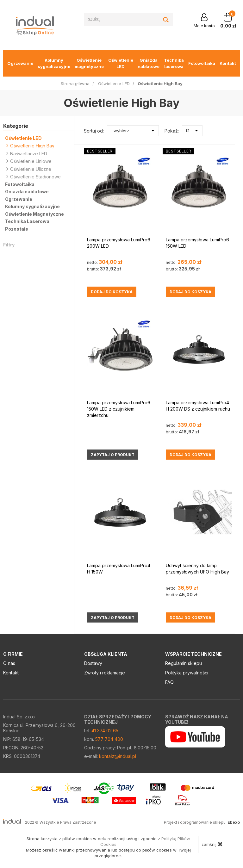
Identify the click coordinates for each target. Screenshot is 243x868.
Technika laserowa (174, 63)
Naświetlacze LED (27, 153)
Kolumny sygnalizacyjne (54, 63)
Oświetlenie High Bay (30, 146)
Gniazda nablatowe (149, 63)
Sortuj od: (94, 131)
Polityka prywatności (187, 673)
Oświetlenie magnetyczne (89, 63)
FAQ (169, 682)
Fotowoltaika (202, 63)
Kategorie (16, 126)
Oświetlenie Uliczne (29, 169)
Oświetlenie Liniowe (29, 161)
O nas (9, 663)
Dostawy (93, 663)
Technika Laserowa (27, 221)
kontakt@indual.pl (118, 756)
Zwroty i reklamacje (105, 673)
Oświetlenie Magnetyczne (34, 214)
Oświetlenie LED (121, 63)
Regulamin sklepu (184, 663)
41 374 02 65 (105, 731)
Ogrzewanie (20, 63)
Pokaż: (172, 131)
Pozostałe (17, 229)
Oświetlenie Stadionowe (34, 177)
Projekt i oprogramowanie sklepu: (202, 822)
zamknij (212, 844)
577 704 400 (109, 739)
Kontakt (228, 63)
